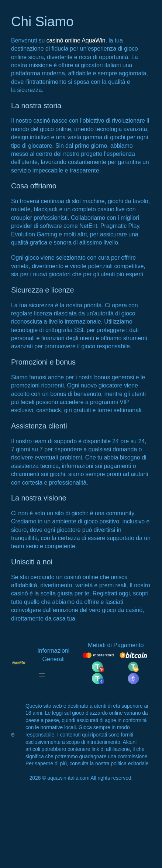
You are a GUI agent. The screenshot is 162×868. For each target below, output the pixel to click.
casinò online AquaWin (76, 40)
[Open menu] (42, 675)
